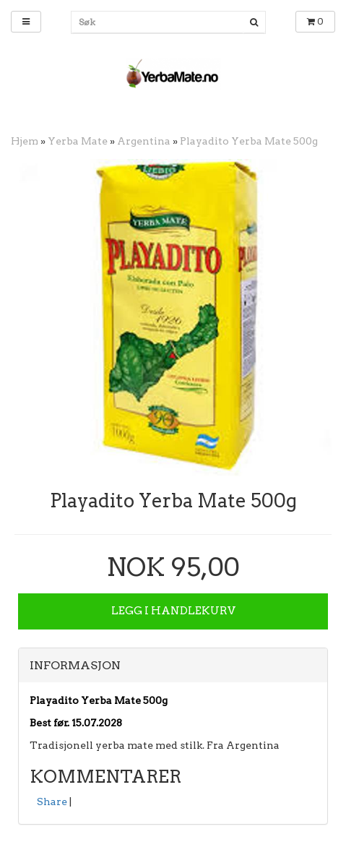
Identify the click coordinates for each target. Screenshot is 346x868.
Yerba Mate (78, 141)
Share (52, 802)
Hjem (25, 141)
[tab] (173, 666)
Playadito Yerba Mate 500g (249, 141)
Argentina (144, 141)
